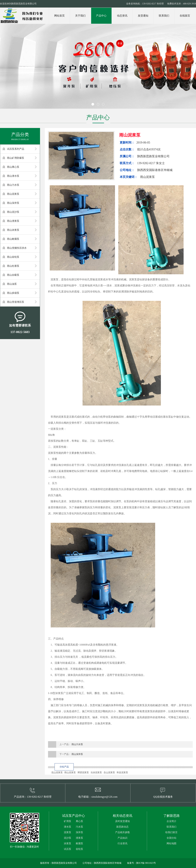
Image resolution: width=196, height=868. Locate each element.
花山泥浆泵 (57, 773)
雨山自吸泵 (13, 275)
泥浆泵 (68, 832)
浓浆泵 (68, 843)
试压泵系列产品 (16, 149)
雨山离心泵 (13, 167)
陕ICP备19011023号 (146, 863)
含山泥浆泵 (109, 773)
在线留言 (185, 16)
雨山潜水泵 (13, 176)
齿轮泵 (79, 849)
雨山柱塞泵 (13, 266)
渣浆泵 (79, 838)
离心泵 (79, 821)
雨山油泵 (12, 284)
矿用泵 (68, 821)
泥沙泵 (68, 838)
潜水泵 (68, 827)
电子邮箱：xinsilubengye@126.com (98, 797)
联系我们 (164, 16)
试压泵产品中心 (73, 816)
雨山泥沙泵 (13, 212)
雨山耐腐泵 (13, 239)
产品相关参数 (122, 832)
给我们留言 (171, 832)
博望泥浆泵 (83, 773)
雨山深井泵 (13, 203)
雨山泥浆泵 (13, 194)
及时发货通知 (122, 821)
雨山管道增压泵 (16, 302)
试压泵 (68, 849)
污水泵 (79, 827)
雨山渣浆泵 (13, 221)
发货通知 (143, 16)
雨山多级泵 (13, 293)
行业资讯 (122, 843)
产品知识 (122, 838)
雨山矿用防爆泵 (16, 158)
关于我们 (80, 16)
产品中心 (101, 16)
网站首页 (59, 16)
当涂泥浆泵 (96, 773)
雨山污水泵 (13, 185)
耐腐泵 (79, 843)
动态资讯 (122, 16)
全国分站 (171, 838)
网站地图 (171, 843)
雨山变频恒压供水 (17, 248)
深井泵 (79, 832)
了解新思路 (171, 816)
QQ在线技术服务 (163, 797)
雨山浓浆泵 (13, 230)
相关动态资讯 (122, 816)
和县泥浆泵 (122, 773)
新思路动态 (122, 827)
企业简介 (171, 821)
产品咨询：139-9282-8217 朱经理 (33, 797)
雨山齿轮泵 (13, 257)
